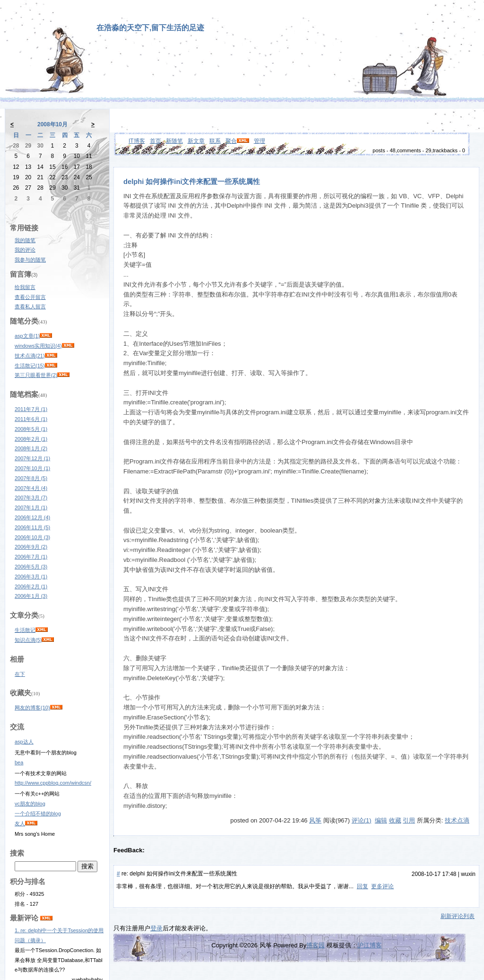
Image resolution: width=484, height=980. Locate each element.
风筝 (315, 820)
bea (19, 762)
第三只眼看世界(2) (36, 375)
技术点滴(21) (30, 356)
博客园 (315, 945)
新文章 (196, 141)
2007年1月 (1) (31, 507)
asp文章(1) (27, 336)
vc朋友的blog (30, 804)
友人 (20, 823)
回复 (363, 886)
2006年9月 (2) (31, 547)
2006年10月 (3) (32, 537)
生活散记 (25, 630)
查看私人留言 (30, 306)
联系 (215, 141)
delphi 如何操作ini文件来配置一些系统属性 (192, 182)
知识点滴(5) (28, 640)
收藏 (395, 820)
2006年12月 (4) (32, 517)
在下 (20, 674)
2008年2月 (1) (31, 439)
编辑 (381, 820)
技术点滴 (457, 820)
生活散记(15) (30, 366)
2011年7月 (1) (31, 409)
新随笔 (174, 141)
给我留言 (25, 287)
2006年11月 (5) (32, 527)
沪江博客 (370, 945)
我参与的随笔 (30, 260)
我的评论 (25, 250)
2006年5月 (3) (31, 567)
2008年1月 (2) (31, 448)
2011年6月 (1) (31, 419)
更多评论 (382, 886)
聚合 (231, 141)
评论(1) (362, 820)
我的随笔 (25, 240)
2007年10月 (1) (32, 468)
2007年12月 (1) (32, 458)
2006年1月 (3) (31, 596)
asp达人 (24, 742)
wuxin (468, 874)
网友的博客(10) (32, 708)
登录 (156, 928)
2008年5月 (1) (31, 429)
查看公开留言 (30, 297)
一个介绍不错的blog (38, 814)
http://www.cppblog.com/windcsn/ (53, 783)
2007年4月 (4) (31, 488)
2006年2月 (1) (31, 586)
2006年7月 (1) (31, 557)
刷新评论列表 (458, 916)
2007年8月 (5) (31, 478)
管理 (259, 141)
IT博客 (137, 141)
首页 (156, 141)
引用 (409, 820)
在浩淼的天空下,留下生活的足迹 (150, 28)
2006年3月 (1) (31, 577)
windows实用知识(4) (38, 346)
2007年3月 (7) (31, 498)
